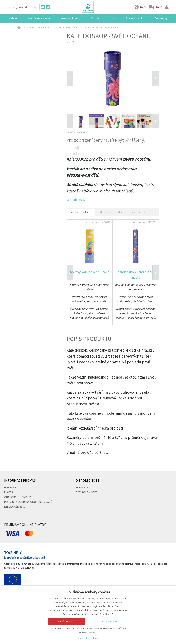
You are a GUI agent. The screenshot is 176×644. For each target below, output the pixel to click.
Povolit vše (110, 621)
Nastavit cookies (88, 638)
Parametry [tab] (139, 212)
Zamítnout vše (66, 621)
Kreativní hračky (40, 27)
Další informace (76, 200)
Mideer (81, 132)
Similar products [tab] (81, 212)
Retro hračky (68, 27)
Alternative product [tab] (112, 212)
